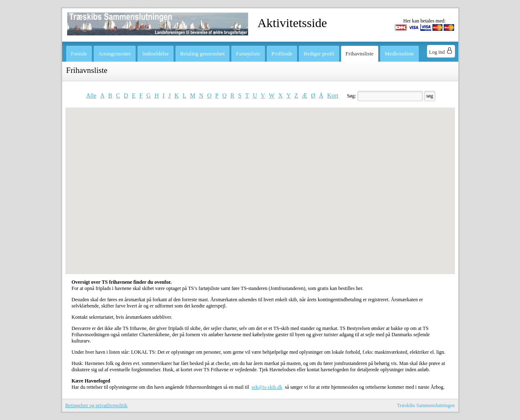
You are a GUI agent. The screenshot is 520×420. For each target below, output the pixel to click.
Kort (333, 95)
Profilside (282, 54)
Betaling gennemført (202, 54)
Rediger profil (319, 54)
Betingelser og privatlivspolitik (97, 405)
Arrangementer (115, 54)
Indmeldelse (156, 54)
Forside (79, 54)
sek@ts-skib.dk (267, 387)
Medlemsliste (399, 54)
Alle (91, 95)
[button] (257, 166)
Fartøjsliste (248, 54)
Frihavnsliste (360, 54)
